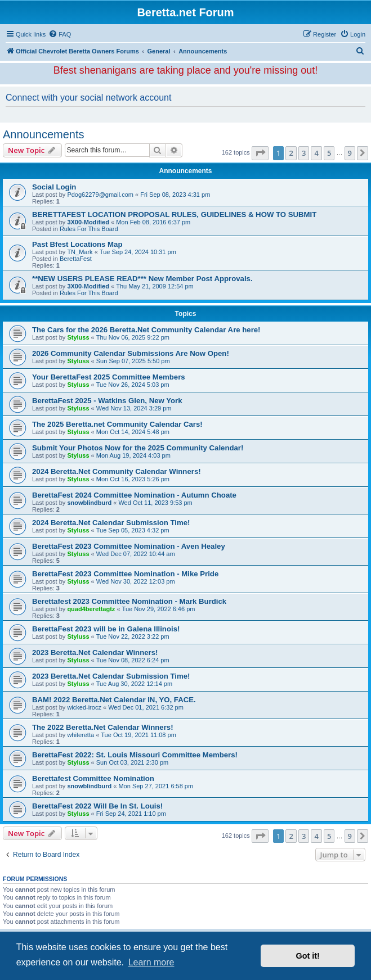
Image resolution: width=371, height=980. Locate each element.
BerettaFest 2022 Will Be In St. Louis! (97, 806)
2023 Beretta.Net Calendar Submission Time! (111, 676)
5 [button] (329, 153)
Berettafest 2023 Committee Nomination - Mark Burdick (129, 601)
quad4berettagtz (91, 609)
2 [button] (291, 153)
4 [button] (316, 153)
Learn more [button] (151, 962)
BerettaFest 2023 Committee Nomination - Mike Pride (125, 574)
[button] (260, 153)
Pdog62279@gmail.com (100, 195)
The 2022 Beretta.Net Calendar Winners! (103, 727)
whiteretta (81, 735)
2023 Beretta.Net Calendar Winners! (95, 652)
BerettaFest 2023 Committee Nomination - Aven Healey (129, 546)
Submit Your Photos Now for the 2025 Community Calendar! (138, 448)
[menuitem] (60, 34)
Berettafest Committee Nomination (93, 778)
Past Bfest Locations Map (77, 244)
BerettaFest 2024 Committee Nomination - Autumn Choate (134, 495)
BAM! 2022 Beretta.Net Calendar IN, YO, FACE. (114, 700)
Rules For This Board (89, 229)
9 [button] (350, 153)
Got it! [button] (308, 956)
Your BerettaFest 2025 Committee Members (109, 377)
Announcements (44, 134)
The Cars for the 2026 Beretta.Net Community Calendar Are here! (146, 330)
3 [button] (304, 153)
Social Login (54, 187)
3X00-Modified (88, 222)
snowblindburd (89, 503)
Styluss (78, 337)
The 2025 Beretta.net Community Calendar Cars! (117, 424)
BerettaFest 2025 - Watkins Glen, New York (107, 401)
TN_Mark (80, 252)
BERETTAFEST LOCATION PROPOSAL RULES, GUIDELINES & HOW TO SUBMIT (174, 214)
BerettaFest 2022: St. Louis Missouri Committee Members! (135, 755)
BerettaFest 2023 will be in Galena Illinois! (106, 629)
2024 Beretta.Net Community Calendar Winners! (117, 471)
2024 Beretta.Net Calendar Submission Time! (111, 523)
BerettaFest (76, 259)
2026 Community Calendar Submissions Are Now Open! (131, 353)
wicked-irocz (84, 707)
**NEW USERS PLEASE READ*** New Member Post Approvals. (142, 279)
